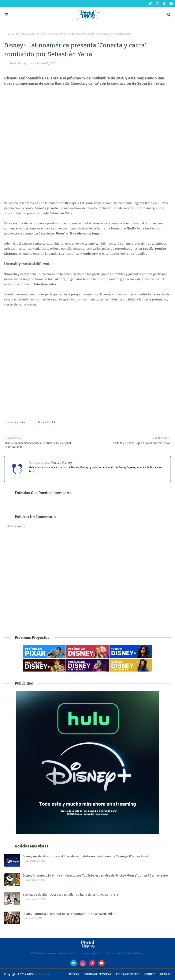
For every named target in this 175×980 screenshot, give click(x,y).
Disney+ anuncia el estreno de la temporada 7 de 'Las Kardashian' (69, 914)
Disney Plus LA (46, 422)
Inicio (11, 34)
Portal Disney (18, 63)
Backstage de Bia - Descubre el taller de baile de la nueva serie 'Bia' (71, 895)
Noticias (74, 974)
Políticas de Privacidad (97, 974)
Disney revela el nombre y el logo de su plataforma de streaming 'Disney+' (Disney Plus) (85, 856)
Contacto (150, 974)
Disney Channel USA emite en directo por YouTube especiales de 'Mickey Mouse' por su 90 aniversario (95, 875)
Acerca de (165, 974)
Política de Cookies (128, 974)
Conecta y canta (25, 34)
